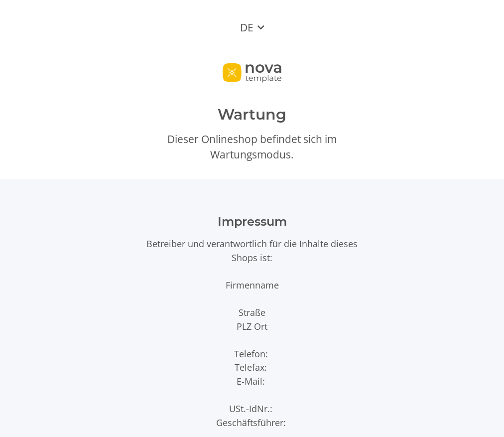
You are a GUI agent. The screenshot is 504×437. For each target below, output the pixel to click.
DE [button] (247, 27)
